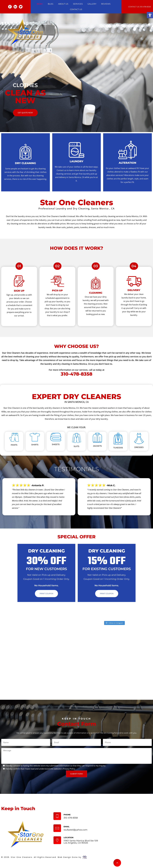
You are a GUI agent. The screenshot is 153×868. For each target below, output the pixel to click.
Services (78, 4)
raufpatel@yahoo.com (75, 830)
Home (40, 4)
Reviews (106, 4)
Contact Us (76, 9)
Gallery (92, 4)
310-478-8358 (145, 7)
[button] (150, 15)
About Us (63, 4)
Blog (51, 4)
